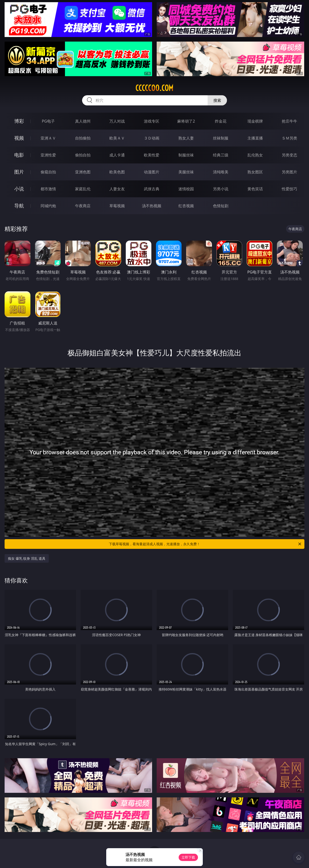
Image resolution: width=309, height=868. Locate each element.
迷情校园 (186, 189)
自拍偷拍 (83, 138)
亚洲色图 (83, 172)
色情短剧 (221, 206)
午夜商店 (83, 206)
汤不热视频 (152, 206)
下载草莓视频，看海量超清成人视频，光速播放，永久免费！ (205, 544)
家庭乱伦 (83, 189)
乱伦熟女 (255, 155)
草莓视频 (117, 206)
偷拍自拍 (83, 155)
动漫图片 (152, 172)
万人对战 (117, 121)
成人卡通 (117, 155)
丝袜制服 (221, 138)
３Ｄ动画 (152, 138)
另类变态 (289, 155)
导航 (19, 206)
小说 (19, 189)
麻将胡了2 (186, 121)
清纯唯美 (221, 172)
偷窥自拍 (48, 172)
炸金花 (221, 121)
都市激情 (48, 189)
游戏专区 (152, 121)
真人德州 (83, 121)
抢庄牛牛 (289, 121)
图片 (19, 172)
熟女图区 (255, 172)
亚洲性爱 (48, 155)
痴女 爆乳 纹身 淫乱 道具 (27, 558)
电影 (19, 155)
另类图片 (289, 172)
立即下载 (188, 857)
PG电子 (48, 121)
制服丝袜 (186, 155)
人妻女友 (117, 189)
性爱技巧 (289, 189)
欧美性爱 (152, 155)
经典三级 (221, 155)
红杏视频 (186, 206)
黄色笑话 (255, 189)
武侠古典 (152, 189)
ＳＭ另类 (289, 138)
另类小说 (221, 189)
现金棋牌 (255, 121)
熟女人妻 (186, 138)
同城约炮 (48, 206)
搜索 (217, 100)
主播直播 (255, 138)
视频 (19, 138)
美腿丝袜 (186, 172)
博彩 (19, 121)
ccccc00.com (154, 88)
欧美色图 (117, 172)
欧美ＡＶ (117, 138)
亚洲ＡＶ (48, 138)
